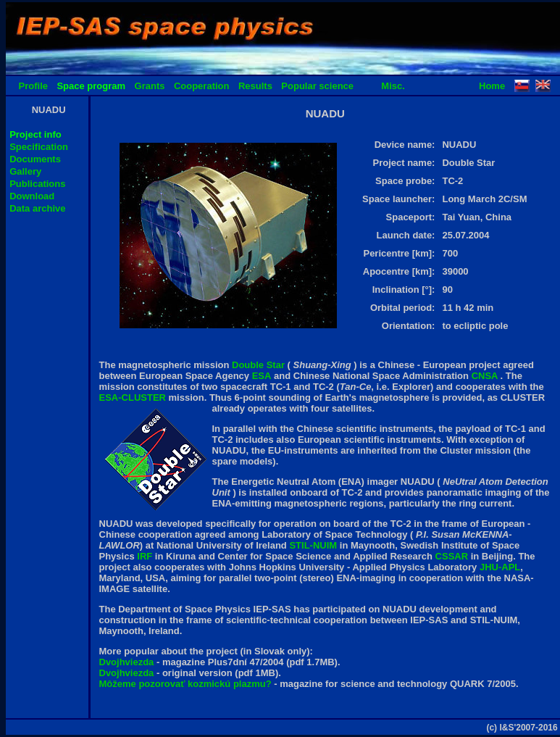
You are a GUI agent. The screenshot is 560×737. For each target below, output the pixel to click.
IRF (146, 556)
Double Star (260, 365)
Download (32, 196)
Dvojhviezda (128, 662)
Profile (33, 86)
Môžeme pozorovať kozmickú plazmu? (185, 684)
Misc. (393, 86)
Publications (37, 184)
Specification (39, 147)
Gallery (25, 171)
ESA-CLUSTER (134, 397)
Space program (91, 86)
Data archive (37, 208)
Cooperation (202, 86)
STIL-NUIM (314, 545)
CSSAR (453, 556)
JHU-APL (500, 567)
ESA (262, 376)
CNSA (486, 376)
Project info (35, 134)
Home (492, 86)
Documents (35, 159)
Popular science (317, 86)
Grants (150, 86)
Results (255, 86)
